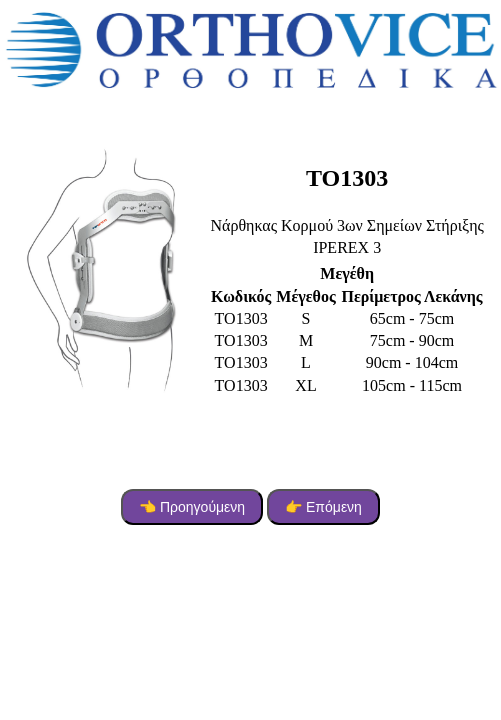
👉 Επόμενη (323, 507)
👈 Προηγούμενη (192, 507)
